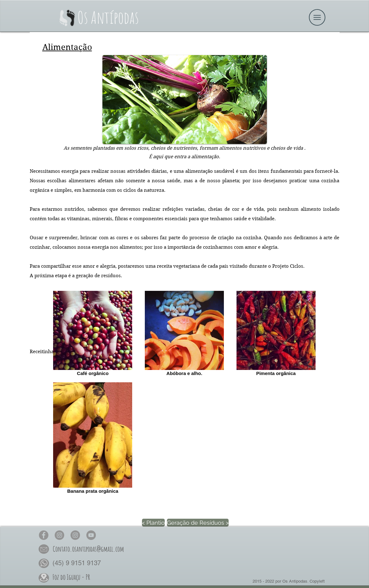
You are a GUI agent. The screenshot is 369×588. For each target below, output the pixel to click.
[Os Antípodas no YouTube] (91, 535)
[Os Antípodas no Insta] (59, 535)
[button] (317, 17)
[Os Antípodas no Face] (44, 535)
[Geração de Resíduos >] (198, 523)
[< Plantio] (153, 523)
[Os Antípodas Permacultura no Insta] (75, 535)
